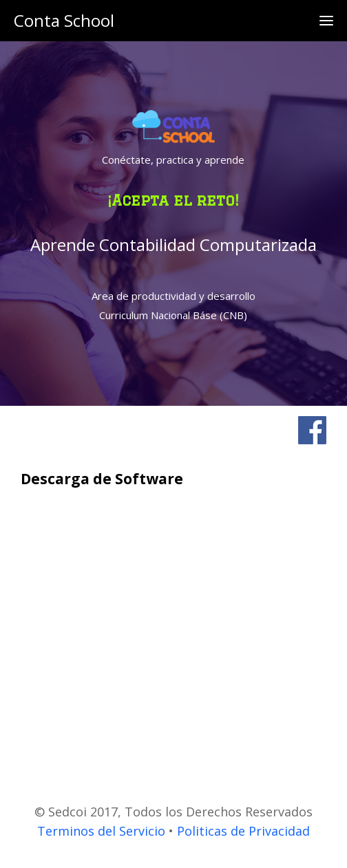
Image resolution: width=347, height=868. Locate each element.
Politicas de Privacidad (243, 831)
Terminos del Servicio (101, 831)
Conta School (64, 20)
